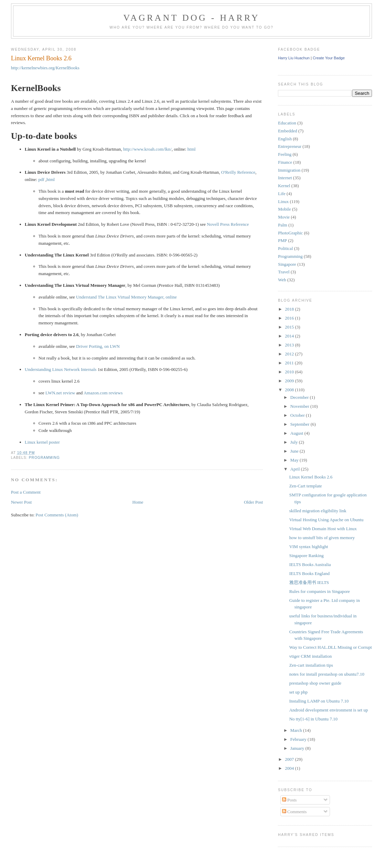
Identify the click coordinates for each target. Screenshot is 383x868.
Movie (284, 217)
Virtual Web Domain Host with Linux (323, 529)
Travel (284, 272)
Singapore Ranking (307, 556)
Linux (283, 201)
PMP (282, 240)
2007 (290, 759)
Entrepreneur (290, 146)
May (295, 460)
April (296, 469)
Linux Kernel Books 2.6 (41, 58)
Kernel (284, 186)
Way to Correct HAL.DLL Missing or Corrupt (331, 647)
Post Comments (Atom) (57, 515)
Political (285, 248)
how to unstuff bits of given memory (322, 538)
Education (287, 123)
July (295, 442)
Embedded (288, 131)
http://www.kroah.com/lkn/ (147, 149)
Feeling (285, 154)
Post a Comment (26, 492)
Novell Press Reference (228, 224)
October (298, 415)
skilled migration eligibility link (318, 511)
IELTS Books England (309, 573)
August (297, 433)
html (191, 149)
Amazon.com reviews (103, 393)
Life (282, 194)
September (301, 424)
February (299, 739)
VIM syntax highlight (309, 547)
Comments (294, 812)
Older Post (253, 502)
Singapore (287, 264)
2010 (290, 372)
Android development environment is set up (329, 710)
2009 (290, 381)
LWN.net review (60, 393)
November (300, 406)
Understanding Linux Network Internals (61, 369)
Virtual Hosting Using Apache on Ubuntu (327, 520)
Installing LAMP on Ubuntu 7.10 (319, 701)
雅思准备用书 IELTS (309, 582)
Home (138, 502)
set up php (298, 692)
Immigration (289, 170)
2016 (290, 318)
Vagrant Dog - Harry (191, 18)
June (295, 451)
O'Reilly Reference (238, 172)
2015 (290, 327)
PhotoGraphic (290, 233)
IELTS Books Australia (310, 564)
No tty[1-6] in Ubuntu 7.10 (313, 719)
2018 (290, 309)
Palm (283, 225)
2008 (290, 390)
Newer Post (21, 502)
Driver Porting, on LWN (98, 346)
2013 (290, 345)
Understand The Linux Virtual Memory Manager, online (126, 297)
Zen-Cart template (306, 486)
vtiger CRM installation (311, 656)
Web (282, 280)
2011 (290, 363)
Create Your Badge (329, 58)
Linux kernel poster (42, 442)
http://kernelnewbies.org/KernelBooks (45, 68)
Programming (44, 458)
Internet (285, 178)
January (298, 748)
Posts (289, 800)
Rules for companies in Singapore (320, 591)
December (300, 397)
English (285, 139)
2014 (290, 336)
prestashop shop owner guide (315, 683)
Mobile (284, 209)
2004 (290, 768)
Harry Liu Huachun (294, 58)
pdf (41, 179)
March (297, 730)
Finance (285, 162)
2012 (290, 354)
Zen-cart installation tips (311, 665)
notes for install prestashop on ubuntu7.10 (327, 674)
